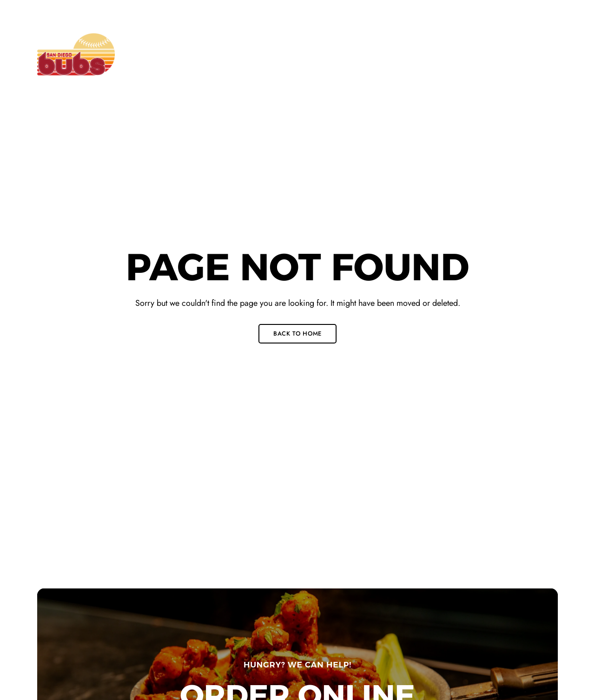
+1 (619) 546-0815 (246, 11)
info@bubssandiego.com (393, 11)
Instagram (540, 12)
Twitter (524, 12)
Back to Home (297, 333)
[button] (519, 54)
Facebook (509, 12)
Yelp (555, 12)
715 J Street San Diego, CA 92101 (89, 11)
